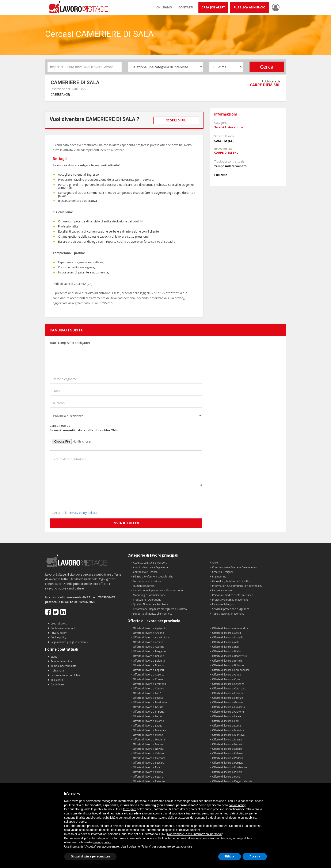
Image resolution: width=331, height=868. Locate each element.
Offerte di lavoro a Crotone (228, 712)
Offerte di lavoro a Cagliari (148, 670)
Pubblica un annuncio (63, 628)
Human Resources (144, 586)
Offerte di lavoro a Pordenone (230, 767)
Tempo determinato (62, 661)
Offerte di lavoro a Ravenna (149, 781)
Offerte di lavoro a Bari (226, 647)
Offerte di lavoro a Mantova (228, 735)
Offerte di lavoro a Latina (148, 726)
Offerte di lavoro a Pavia (226, 777)
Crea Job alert (59, 624)
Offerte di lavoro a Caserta (149, 675)
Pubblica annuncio (250, 7)
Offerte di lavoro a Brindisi (228, 661)
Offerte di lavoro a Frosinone (150, 702)
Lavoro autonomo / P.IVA (65, 675)
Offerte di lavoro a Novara (148, 749)
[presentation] (82, 498)
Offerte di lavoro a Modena (149, 739)
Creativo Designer (223, 572)
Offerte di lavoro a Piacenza (149, 758)
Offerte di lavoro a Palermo (228, 753)
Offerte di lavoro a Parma (148, 772)
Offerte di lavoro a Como (227, 679)
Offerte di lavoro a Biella (226, 651)
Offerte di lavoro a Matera (148, 744)
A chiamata (57, 671)
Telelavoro (57, 680)
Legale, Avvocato (222, 590)
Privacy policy (59, 633)
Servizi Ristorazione (229, 127)
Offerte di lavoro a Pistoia (227, 772)
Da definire (57, 684)
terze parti (130, 809)
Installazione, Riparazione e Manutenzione (158, 590)
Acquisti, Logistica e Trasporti (150, 563)
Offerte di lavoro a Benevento (230, 656)
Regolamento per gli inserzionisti (70, 642)
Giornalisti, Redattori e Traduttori (232, 581)
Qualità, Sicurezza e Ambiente (151, 604)
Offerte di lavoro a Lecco (147, 716)
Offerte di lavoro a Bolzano (228, 665)
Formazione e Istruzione (147, 581)
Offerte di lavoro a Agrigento (150, 628)
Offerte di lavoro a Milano (148, 735)
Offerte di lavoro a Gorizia (148, 707)
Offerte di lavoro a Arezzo (148, 642)
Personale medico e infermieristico (233, 595)
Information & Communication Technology (237, 586)
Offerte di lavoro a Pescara (149, 763)
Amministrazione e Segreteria (150, 567)
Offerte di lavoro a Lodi (226, 721)
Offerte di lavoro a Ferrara (228, 693)
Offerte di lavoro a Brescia (148, 665)
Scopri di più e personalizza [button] (90, 856)
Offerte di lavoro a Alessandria (230, 628)
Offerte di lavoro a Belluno (149, 656)
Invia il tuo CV (126, 523)
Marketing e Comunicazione (149, 595)
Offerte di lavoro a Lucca (227, 726)
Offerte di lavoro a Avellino (149, 647)
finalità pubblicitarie (89, 818)
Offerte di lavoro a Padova (228, 758)
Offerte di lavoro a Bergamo (149, 651)
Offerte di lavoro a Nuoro (227, 749)
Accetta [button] (255, 856)
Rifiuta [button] (230, 856)
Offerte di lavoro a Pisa (146, 767)
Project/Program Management (230, 600)
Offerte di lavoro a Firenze (227, 698)
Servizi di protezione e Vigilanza (231, 609)
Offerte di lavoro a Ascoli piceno (152, 637)
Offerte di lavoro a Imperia (149, 712)
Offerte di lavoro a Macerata (150, 730)
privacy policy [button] (102, 842)
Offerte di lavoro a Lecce (227, 716)
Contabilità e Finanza (145, 572)
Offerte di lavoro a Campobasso (231, 670)
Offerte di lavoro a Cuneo (148, 679)
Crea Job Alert (213, 7)
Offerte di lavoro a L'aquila (228, 637)
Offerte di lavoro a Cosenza (228, 684)
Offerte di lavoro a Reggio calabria (232, 781)
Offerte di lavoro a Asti (225, 642)
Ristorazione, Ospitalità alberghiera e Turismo (160, 609)
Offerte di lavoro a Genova (228, 702)
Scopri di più (176, 120)
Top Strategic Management (228, 614)
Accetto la (74, 513)
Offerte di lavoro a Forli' (147, 693)
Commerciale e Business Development (235, 567)
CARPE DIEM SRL (265, 85)
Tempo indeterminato (64, 666)
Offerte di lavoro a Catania (149, 688)
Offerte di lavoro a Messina (228, 730)
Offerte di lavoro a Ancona (149, 633)
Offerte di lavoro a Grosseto (229, 707)
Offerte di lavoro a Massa (227, 739)
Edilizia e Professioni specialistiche (153, 577)
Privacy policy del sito (83, 513)
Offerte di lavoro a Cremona (149, 684)
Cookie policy (58, 637)
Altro (215, 563)
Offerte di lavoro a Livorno (149, 721)
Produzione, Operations (147, 600)
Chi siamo (164, 7)
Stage (54, 657)
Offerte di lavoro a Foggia (148, 698)
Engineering (219, 577)
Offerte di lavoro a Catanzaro (229, 688)
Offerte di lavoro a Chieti (227, 675)
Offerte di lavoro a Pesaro (148, 777)
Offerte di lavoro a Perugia (228, 763)
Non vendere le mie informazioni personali (195, 834)
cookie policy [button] (237, 805)
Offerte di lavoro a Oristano (149, 753)
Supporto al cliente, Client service (153, 614)
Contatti (186, 7)
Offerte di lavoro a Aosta (227, 633)
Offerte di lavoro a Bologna (149, 661)
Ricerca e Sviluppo (223, 604)
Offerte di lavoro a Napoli (227, 744)
